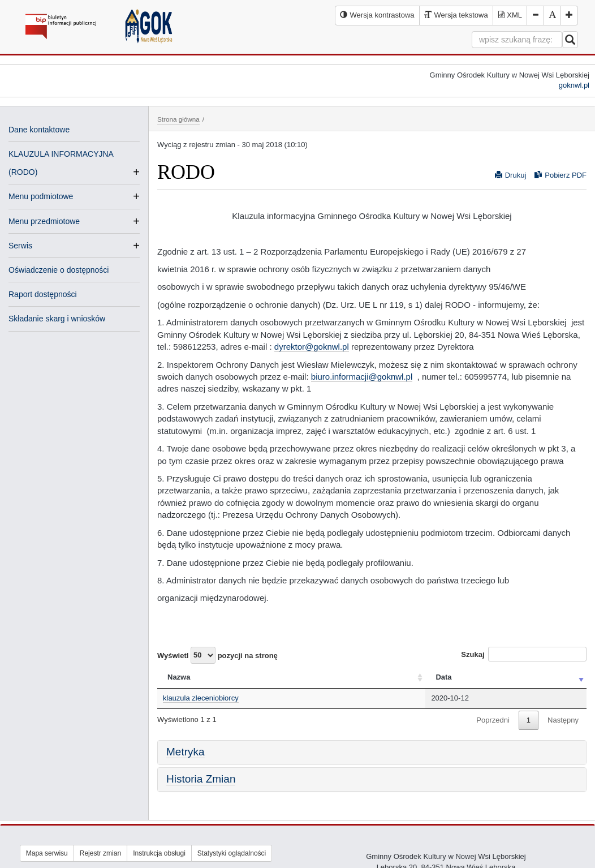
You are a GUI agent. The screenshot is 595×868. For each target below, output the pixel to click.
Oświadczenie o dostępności (59, 270)
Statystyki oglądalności (232, 853)
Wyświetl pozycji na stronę (217, 655)
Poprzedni (493, 720)
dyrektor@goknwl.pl (312, 347)
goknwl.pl (574, 85)
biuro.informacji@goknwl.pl (362, 377)
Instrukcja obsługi (159, 853)
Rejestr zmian (100, 853)
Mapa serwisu (47, 853)
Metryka (186, 752)
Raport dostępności (43, 294)
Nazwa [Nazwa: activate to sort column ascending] (179, 677)
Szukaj (524, 654)
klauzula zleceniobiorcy (201, 698)
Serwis (20, 246)
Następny (563, 720)
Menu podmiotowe (41, 196)
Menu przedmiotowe (44, 221)
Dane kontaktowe (39, 130)
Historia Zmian (201, 779)
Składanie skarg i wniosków (57, 319)
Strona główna (178, 119)
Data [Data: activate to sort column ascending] (443, 677)
